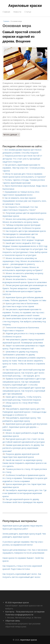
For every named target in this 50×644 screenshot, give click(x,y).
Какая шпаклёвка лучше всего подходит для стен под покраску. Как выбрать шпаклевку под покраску (24, 321)
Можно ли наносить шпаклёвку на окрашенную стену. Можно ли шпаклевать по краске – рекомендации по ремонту (23, 261)
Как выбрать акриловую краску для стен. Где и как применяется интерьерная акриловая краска (25, 493)
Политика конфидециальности (19, 615)
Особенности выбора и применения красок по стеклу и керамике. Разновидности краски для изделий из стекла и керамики (25, 478)
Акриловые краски (25, 6)
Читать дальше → (11, 135)
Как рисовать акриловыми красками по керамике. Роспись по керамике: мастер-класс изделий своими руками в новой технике (23, 312)
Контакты (10, 612)
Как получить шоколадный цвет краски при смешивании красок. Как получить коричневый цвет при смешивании (24, 391)
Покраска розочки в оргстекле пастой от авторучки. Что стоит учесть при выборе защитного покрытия (22, 159)
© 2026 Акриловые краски (17, 602)
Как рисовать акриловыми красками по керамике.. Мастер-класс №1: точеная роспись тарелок (24, 168)
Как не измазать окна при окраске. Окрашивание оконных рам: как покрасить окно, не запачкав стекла (25, 201)
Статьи (28, 12)
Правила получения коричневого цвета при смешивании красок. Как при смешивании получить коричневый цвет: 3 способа (24, 382)
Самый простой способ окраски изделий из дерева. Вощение (22, 37)
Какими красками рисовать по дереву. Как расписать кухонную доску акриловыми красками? (23, 448)
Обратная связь (13, 621)
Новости (17, 12)
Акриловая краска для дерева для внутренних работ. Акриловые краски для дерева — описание (25, 427)
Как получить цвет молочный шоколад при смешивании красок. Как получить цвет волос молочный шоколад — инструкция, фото (24, 373)
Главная (6, 12)
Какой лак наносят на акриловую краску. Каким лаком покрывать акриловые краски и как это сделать (25, 463)
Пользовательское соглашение (30, 612)
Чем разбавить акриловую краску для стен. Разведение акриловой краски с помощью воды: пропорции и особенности (25, 412)
